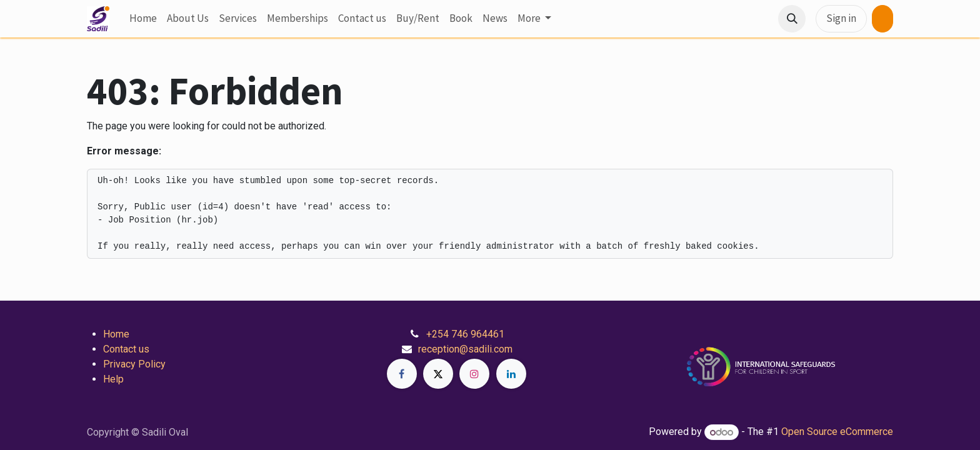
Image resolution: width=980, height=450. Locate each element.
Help (113, 379)
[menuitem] (143, 19)
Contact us (126, 349)
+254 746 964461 (465, 334)
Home (116, 334)
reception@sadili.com (465, 349)
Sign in (841, 18)
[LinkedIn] (511, 374)
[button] (792, 19)
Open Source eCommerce (837, 432)
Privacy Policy (134, 364)
